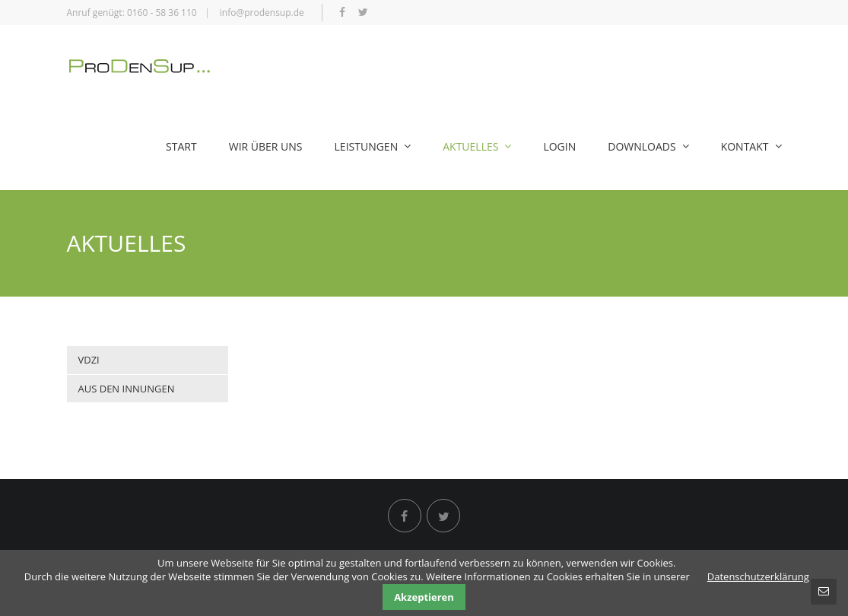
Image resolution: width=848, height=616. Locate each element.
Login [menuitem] (559, 146)
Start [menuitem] (181, 146)
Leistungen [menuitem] (373, 146)
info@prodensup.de (262, 13)
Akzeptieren (424, 597)
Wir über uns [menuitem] (266, 146)
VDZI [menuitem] (89, 360)
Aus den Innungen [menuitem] (127, 389)
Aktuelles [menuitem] (477, 146)
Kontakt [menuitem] (751, 146)
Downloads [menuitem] (648, 146)
